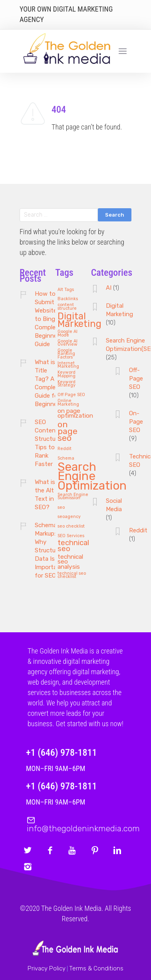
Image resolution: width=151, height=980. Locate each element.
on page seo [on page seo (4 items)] (68, 431)
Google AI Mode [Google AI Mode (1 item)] (68, 334)
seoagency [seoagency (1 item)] (69, 517)
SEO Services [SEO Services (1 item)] (71, 536)
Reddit (138, 530)
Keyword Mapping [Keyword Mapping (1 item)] (67, 374)
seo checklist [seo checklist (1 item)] (71, 526)
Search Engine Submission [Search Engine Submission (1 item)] (73, 497)
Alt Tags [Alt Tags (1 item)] (66, 290)
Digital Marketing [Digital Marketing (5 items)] (79, 321)
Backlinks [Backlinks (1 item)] (68, 299)
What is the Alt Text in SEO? (45, 495)
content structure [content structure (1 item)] (67, 307)
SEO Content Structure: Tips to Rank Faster (48, 443)
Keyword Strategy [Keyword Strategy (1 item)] (67, 384)
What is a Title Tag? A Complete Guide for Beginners (49, 383)
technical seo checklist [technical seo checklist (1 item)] (72, 575)
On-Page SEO (136, 422)
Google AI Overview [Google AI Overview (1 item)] (68, 343)
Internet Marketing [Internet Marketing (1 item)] (68, 365)
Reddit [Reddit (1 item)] (65, 449)
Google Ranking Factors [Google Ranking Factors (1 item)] (66, 354)
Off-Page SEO (136, 378)
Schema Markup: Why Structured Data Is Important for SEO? (50, 550)
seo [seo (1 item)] (61, 508)
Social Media (114, 505)
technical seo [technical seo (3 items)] (73, 546)
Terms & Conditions (96, 968)
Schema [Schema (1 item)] (66, 458)
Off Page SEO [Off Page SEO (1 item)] (71, 395)
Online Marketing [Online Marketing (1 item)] (68, 403)
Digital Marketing (119, 310)
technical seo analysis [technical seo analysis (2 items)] (70, 562)
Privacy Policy (47, 968)
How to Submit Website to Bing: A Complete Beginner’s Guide (49, 319)
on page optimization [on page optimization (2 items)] (75, 413)
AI (109, 288)
